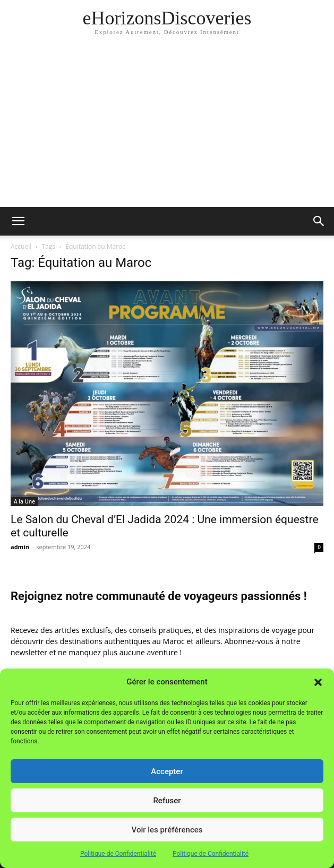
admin (20, 547)
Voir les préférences (167, 830)
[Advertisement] (167, 127)
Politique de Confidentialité (118, 854)
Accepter (167, 771)
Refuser (167, 801)
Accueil (21, 246)
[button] (318, 682)
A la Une (24, 501)
